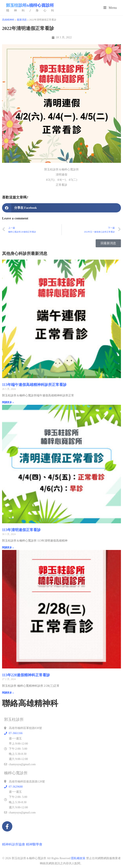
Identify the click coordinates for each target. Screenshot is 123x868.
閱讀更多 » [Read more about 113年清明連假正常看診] (8, 547)
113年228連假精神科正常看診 (26, 675)
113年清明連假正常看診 (21, 530)
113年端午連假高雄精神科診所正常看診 (34, 385)
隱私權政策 (78, 858)
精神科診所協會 (14, 844)
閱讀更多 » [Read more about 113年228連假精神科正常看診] (8, 693)
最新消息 (22, 20)
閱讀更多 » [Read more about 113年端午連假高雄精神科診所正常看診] (8, 402)
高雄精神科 (8, 20)
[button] (61, 208)
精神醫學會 (34, 844)
